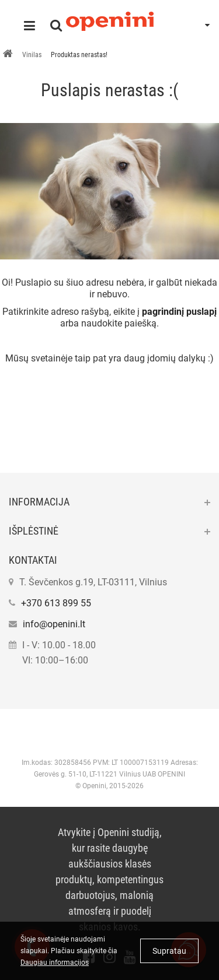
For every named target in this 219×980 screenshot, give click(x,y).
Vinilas (32, 55)
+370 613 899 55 (56, 603)
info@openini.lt (54, 624)
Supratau (169, 951)
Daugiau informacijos (55, 963)
